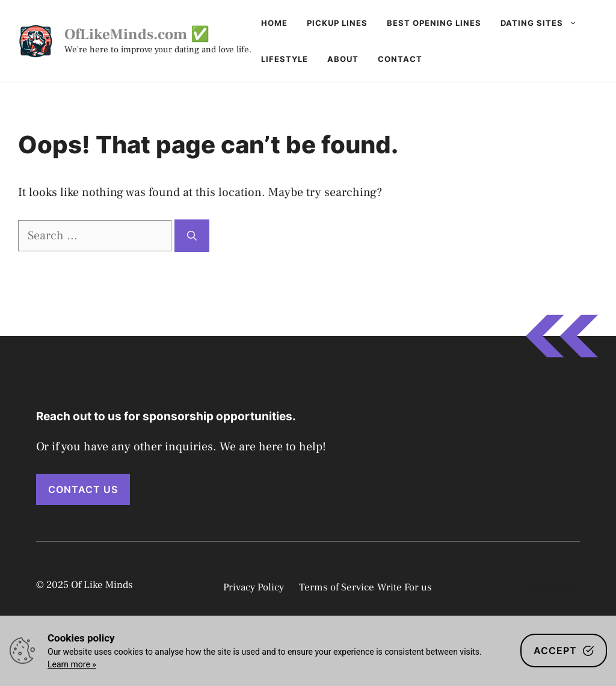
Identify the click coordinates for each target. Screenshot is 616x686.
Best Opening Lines (434, 23)
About (343, 59)
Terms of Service (337, 587)
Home (274, 23)
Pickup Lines (337, 23)
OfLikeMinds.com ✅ (137, 34)
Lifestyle (285, 59)
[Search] (192, 236)
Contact (400, 59)
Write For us (405, 587)
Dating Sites (544, 23)
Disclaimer (551, 587)
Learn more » (72, 664)
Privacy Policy (254, 587)
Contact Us (83, 489)
